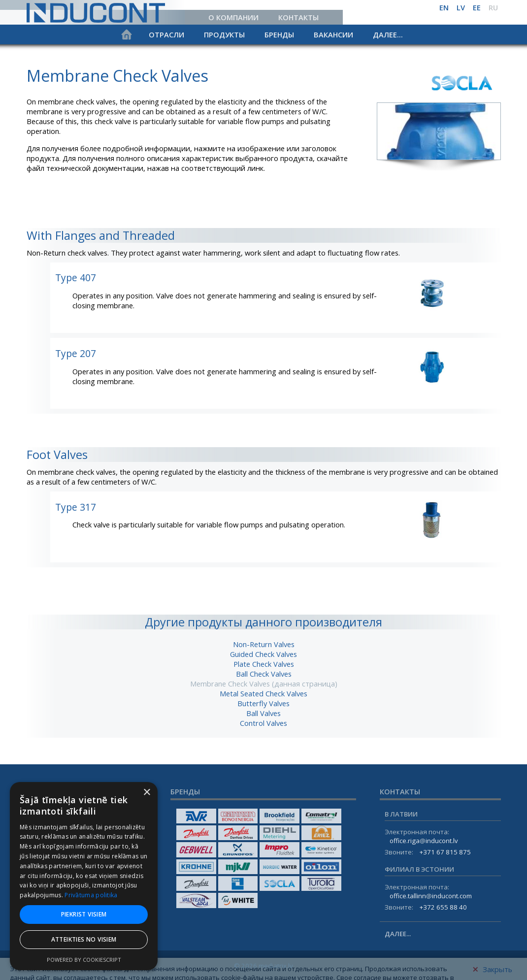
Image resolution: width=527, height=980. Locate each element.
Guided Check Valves (263, 654)
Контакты (298, 17)
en (444, 7)
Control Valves (263, 723)
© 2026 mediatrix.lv (263, 966)
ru (493, 7)
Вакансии (333, 34)
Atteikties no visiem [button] (84, 939)
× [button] (147, 793)
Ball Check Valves (264, 674)
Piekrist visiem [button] (84, 914)
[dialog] (84, 876)
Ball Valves (263, 713)
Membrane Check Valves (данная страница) (264, 684)
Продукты (224, 34)
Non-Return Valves (264, 644)
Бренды (279, 34)
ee (477, 7)
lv (461, 7)
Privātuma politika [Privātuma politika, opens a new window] (91, 895)
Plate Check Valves (264, 664)
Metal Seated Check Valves (263, 693)
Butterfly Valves (263, 703)
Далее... (388, 34)
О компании (233, 17)
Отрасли (166, 34)
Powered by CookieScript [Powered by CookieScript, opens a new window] (84, 960)
